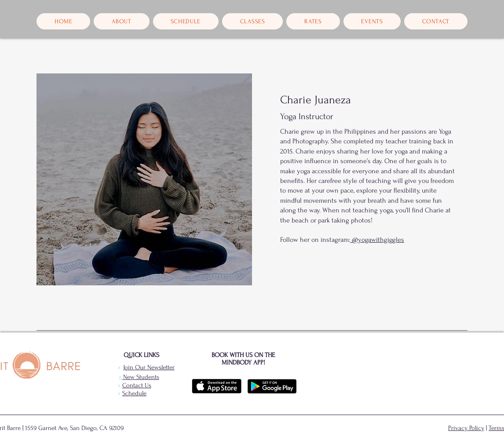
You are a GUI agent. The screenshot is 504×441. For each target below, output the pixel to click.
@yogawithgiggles (377, 240)
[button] (121, 21)
